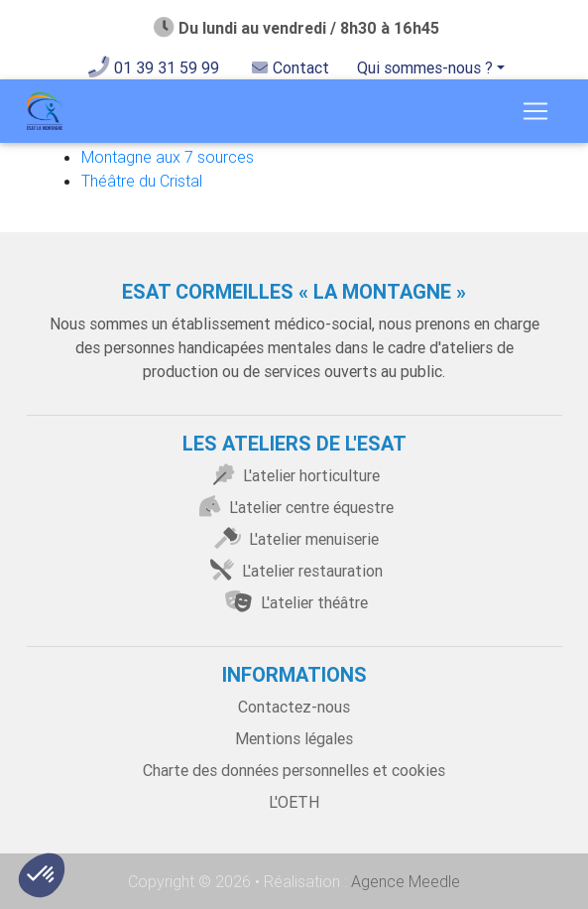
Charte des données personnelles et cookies (294, 770)
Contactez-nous (294, 707)
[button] (42, 875)
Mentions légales (294, 738)
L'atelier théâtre (294, 602)
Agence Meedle (404, 881)
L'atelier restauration (294, 571)
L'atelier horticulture (294, 475)
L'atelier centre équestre (294, 507)
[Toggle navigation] (535, 111)
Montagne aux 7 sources (168, 157)
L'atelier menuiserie (294, 539)
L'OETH (294, 802)
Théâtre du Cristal (142, 181)
